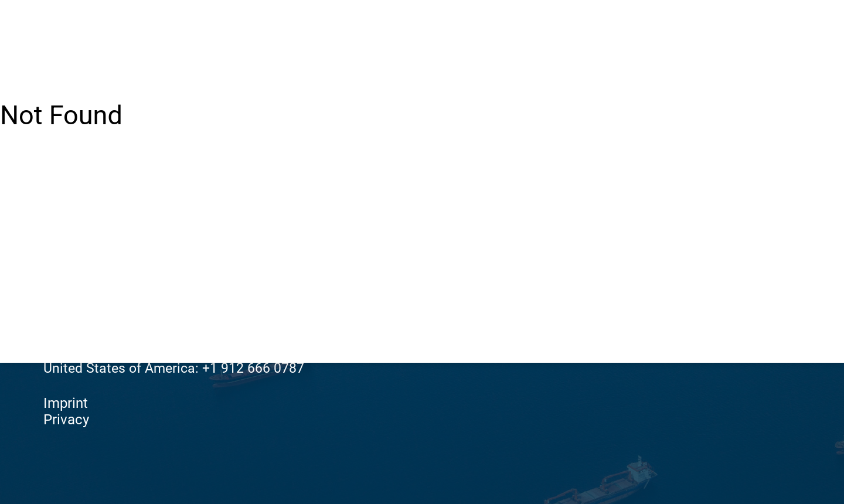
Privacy (66, 420)
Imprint (66, 403)
